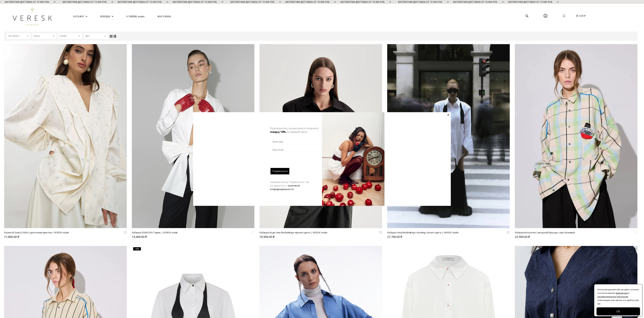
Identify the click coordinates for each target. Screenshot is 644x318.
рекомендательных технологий (613, 297)
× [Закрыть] (448, 115)
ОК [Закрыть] (618, 311)
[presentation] (295, 162)
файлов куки (622, 293)
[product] (65, 136)
